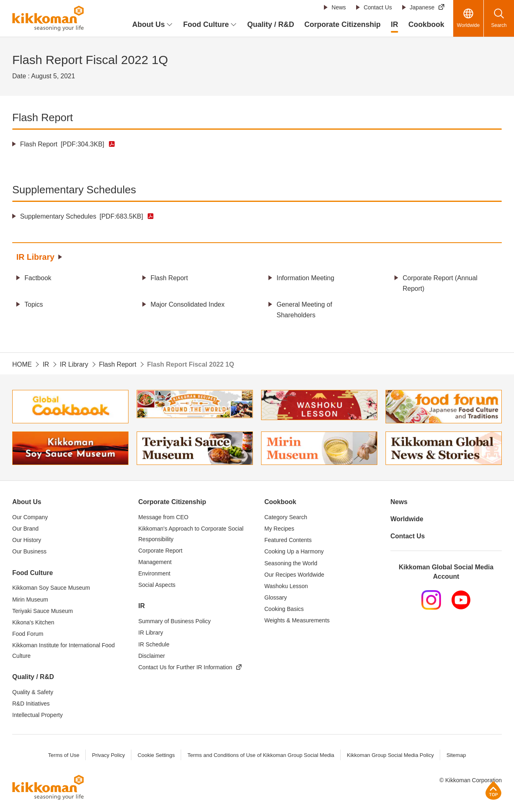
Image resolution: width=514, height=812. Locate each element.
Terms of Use (64, 755)
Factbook (38, 278)
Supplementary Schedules (82, 216)
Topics (34, 304)
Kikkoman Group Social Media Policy (390, 755)
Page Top (493, 790)
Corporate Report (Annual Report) (440, 283)
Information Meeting (305, 278)
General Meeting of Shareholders (304, 310)
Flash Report (62, 144)
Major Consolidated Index (187, 304)
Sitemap (456, 755)
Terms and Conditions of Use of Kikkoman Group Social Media (261, 755)
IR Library (35, 257)
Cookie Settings (156, 755)
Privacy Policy (108, 755)
